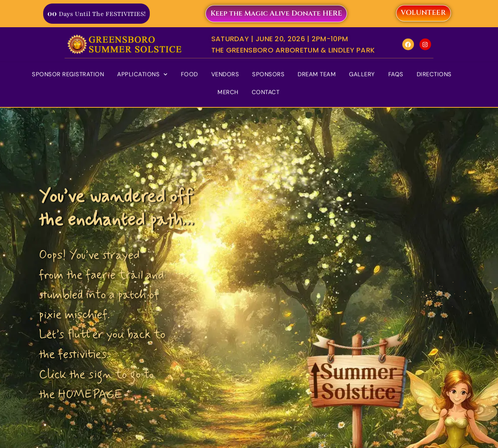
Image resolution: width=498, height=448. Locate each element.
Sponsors (268, 74)
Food (189, 74)
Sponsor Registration (68, 74)
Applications (142, 74)
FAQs (396, 74)
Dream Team (317, 74)
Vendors (225, 74)
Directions (434, 74)
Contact (266, 92)
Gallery (362, 74)
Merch (228, 92)
